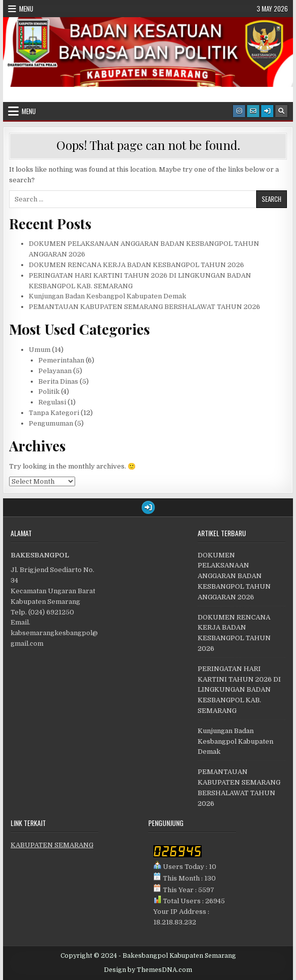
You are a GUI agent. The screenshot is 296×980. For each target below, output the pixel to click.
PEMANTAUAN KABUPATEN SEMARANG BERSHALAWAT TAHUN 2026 (144, 307)
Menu (26, 9)
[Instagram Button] (239, 111)
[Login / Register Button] (267, 111)
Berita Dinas (58, 381)
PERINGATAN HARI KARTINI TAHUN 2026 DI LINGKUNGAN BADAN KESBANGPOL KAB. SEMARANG (239, 690)
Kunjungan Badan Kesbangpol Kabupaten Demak (107, 296)
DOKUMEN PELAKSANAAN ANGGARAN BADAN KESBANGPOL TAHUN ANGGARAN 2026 (234, 576)
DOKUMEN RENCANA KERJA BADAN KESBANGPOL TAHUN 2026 (136, 265)
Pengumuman (51, 423)
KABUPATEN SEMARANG (52, 845)
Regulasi (52, 402)
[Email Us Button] (253, 111)
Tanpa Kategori (54, 413)
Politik (49, 392)
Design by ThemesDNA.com (148, 970)
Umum (40, 350)
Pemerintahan (61, 360)
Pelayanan (55, 371)
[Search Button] (281, 111)
